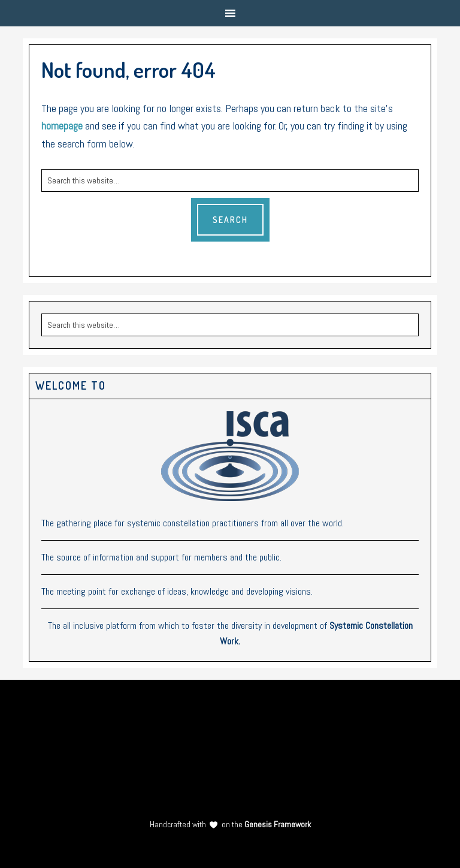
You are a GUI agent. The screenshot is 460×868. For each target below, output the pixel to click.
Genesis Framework (277, 824)
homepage (62, 126)
